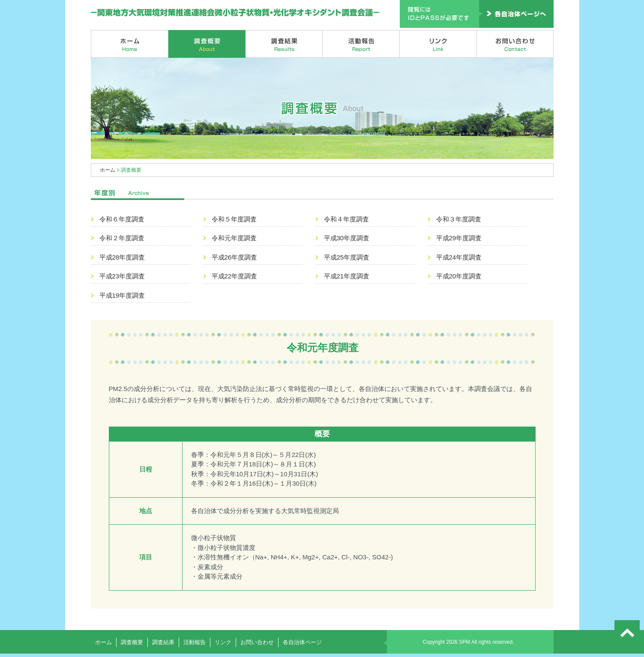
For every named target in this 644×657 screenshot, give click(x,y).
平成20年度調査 (459, 276)
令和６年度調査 (122, 219)
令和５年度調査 (234, 219)
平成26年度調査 (235, 257)
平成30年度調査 (347, 238)
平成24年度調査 (459, 257)
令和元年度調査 (234, 238)
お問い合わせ (515, 44)
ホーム (130, 44)
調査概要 (207, 44)
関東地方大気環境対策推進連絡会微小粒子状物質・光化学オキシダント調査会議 (235, 13)
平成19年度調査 (122, 295)
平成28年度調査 (122, 257)
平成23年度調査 (122, 276)
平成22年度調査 (235, 276)
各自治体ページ (302, 642)
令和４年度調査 (346, 219)
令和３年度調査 (459, 219)
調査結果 (284, 44)
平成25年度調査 (347, 257)
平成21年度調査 (347, 276)
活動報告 (361, 44)
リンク (438, 44)
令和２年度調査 (122, 238)
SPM (464, 642)
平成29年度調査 (459, 238)
